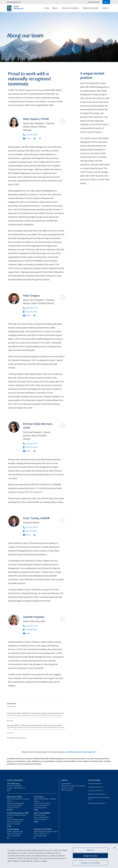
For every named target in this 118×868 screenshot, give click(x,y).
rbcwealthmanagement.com (14, 2)
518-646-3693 (30, 630)
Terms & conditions (95, 791)
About (56, 8)
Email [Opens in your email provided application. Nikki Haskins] (27, 138)
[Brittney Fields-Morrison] (62, 426)
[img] (59, 37)
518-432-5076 (44, 817)
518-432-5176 (17, 834)
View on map (66, 790)
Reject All (90, 850)
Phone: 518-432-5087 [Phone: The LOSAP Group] (14, 786)
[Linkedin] (35, 139)
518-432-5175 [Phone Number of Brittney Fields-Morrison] (30, 444)
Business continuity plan (96, 794)
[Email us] (8, 790)
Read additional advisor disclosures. (17, 738)
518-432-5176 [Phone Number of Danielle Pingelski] (30, 626)
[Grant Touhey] (62, 520)
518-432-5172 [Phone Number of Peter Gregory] (30, 308)
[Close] (114, 848)
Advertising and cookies (96, 803)
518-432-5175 (17, 822)
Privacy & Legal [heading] (94, 780)
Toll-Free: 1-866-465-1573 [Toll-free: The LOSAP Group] (16, 788)
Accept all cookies (90, 856)
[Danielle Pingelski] (62, 619)
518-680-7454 (42, 836)
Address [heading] (64, 780)
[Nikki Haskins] (62, 121)
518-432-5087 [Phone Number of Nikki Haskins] (30, 135)
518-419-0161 (15, 808)
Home (47, 8)
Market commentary (91, 8)
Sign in (106, 2)
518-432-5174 (44, 834)
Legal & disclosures (95, 787)
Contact (105, 8)
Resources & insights (71, 8)
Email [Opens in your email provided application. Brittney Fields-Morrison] (27, 451)
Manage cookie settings (90, 863)
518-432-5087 (17, 805)
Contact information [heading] (15, 780)
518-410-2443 (30, 447)
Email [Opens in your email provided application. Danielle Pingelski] (27, 633)
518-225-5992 (30, 312)
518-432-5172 (44, 805)
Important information (94, 2)
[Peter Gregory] (62, 298)
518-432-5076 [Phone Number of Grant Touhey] (30, 527)
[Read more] (10, 721)
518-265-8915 (30, 531)
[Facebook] (40, 139)
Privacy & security (94, 783)
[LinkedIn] (10, 810)
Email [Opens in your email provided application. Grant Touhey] (27, 535)
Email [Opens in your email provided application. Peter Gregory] (27, 315)
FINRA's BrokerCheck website (81, 752)
